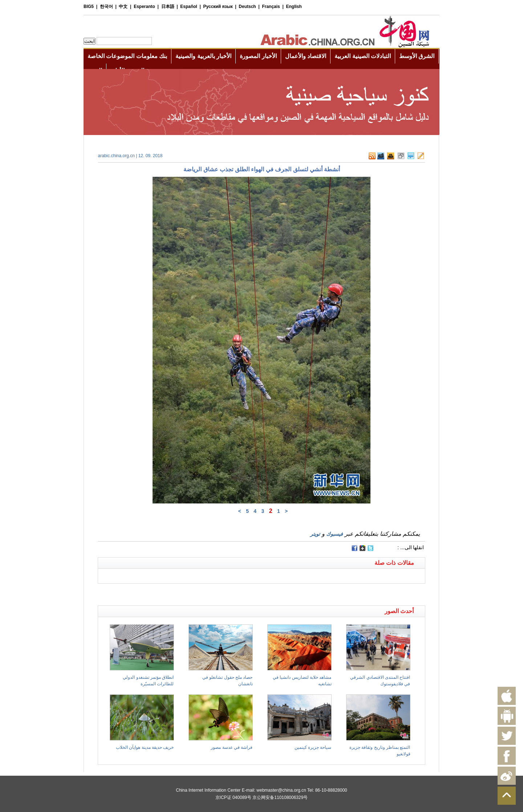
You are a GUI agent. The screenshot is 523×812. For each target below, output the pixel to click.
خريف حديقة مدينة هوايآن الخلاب (145, 747)
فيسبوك (335, 534)
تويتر (315, 534)
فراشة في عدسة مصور (232, 747)
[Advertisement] (180, 593)
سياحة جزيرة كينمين (313, 747)
